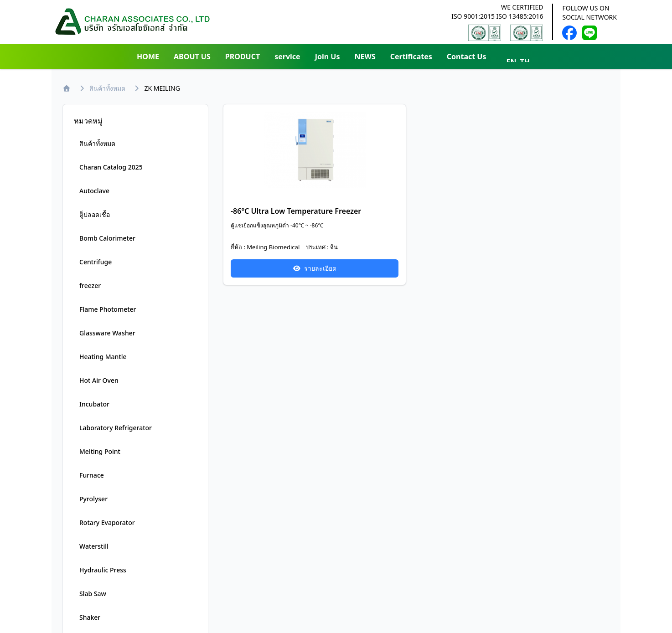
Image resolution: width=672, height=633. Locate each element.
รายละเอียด (315, 268)
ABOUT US (192, 57)
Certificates (411, 57)
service (287, 57)
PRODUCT (243, 57)
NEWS (365, 57)
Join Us (328, 57)
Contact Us (467, 57)
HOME (148, 57)
